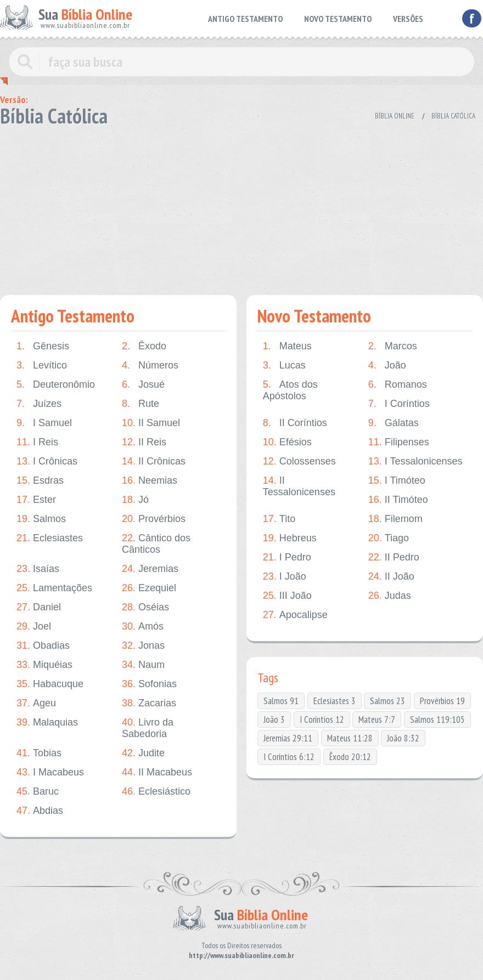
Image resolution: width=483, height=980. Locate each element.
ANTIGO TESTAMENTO (245, 19)
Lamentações (54, 588)
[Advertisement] (241, 207)
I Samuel (44, 423)
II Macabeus (157, 772)
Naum (143, 665)
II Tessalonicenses (299, 486)
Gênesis (43, 346)
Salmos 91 (281, 701)
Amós (143, 627)
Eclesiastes (50, 538)
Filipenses (399, 442)
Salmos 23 (387, 701)
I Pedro (287, 557)
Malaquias (47, 723)
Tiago (389, 538)
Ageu (36, 703)
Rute (141, 404)
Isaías (38, 569)
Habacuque (50, 684)
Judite (143, 753)
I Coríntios (399, 404)
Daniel (39, 607)
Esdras (40, 481)
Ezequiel (149, 588)
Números (150, 366)
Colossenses (299, 461)
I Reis (37, 442)
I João (285, 577)
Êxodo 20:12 (350, 757)
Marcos (393, 346)
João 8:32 (403, 738)
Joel (34, 627)
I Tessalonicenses (415, 461)
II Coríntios (295, 423)
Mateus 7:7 (377, 720)
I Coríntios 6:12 (289, 757)
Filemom (395, 519)
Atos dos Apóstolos (290, 390)
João (387, 366)
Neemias (150, 481)
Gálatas (394, 423)
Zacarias (149, 703)
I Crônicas (47, 461)
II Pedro (394, 557)
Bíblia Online (395, 116)
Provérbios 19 (442, 701)
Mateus (287, 346)
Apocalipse (295, 615)
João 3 (274, 720)
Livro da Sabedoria (148, 728)
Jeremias (150, 569)
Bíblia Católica (453, 116)
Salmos (41, 519)
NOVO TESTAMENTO (338, 19)
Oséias (145, 607)
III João (287, 596)
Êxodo (144, 346)
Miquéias (44, 665)
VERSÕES (408, 19)
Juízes (39, 404)
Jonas (143, 646)
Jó (135, 500)
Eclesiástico (156, 792)
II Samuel (151, 423)
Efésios (287, 442)
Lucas (284, 366)
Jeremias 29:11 (288, 738)
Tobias (39, 753)
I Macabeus (50, 772)
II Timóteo (398, 500)
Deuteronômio (56, 385)
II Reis (144, 442)
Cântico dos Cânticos (156, 544)
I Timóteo (397, 481)
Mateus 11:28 (350, 738)
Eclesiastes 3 (335, 701)
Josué (143, 385)
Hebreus (290, 538)
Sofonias (149, 684)
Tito (279, 519)
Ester (36, 500)
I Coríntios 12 (322, 720)
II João (391, 577)
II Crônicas (154, 461)
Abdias (40, 811)
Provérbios (154, 519)
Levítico (42, 366)
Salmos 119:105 (437, 720)
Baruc (38, 792)
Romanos (398, 385)
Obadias (43, 646)
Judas (390, 596)
